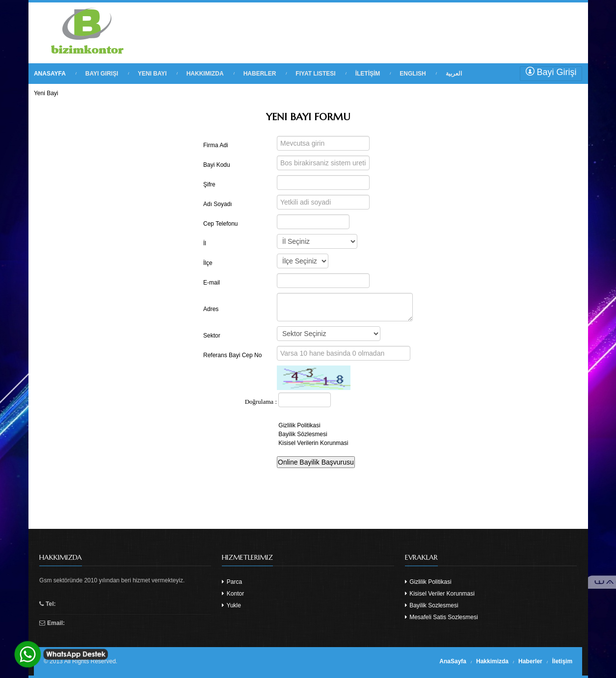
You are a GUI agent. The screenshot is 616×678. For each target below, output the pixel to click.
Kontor (233, 594)
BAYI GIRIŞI (102, 74)
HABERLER (260, 74)
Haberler (530, 661)
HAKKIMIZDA (205, 74)
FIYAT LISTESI (315, 74)
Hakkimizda (492, 661)
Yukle (231, 605)
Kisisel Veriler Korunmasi (440, 594)
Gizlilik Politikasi (428, 582)
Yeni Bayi (46, 93)
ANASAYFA (50, 74)
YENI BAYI (152, 74)
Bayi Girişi (551, 72)
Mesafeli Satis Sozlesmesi (442, 617)
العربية (454, 74)
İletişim (562, 661)
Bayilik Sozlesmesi (432, 605)
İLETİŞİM (368, 74)
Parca (232, 582)
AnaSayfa (453, 661)
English (413, 74)
